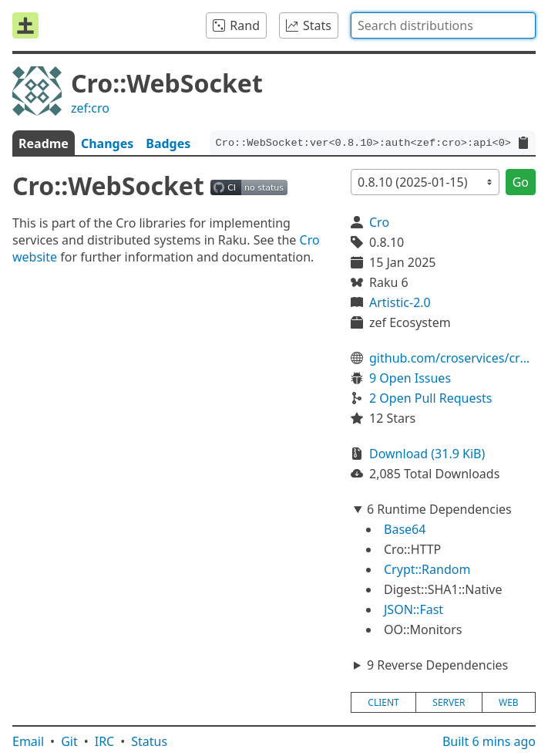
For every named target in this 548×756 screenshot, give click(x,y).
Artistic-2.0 (400, 302)
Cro (379, 222)
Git (69, 741)
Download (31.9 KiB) (427, 454)
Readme (44, 143)
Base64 (405, 529)
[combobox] (443, 25)
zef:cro (90, 108)
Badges (168, 143)
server (449, 702)
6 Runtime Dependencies (439, 509)
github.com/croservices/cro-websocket (452, 358)
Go (521, 182)
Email (28, 741)
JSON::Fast (414, 609)
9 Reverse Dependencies (437, 665)
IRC (105, 741)
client (383, 702)
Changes (107, 143)
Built (489, 741)
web (509, 702)
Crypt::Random (427, 569)
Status (149, 741)
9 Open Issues (410, 378)
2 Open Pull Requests (431, 398)
